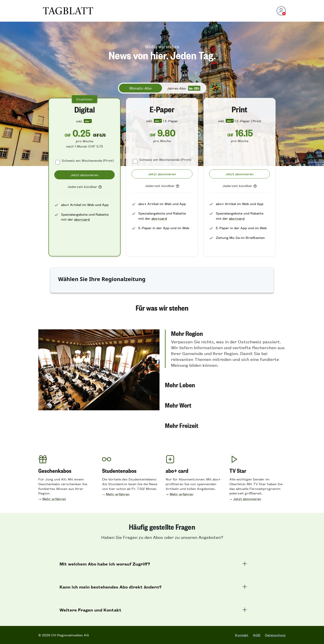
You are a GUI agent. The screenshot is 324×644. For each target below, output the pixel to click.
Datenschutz (275, 635)
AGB (257, 635)
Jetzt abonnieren (247, 499)
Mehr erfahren (54, 499)
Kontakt (242, 635)
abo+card (82, 219)
